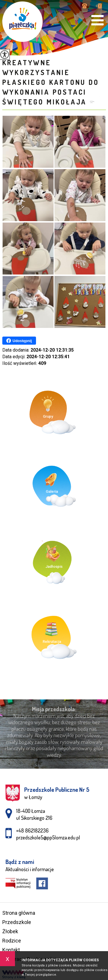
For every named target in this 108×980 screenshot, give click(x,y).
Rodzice (12, 941)
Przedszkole (17, 922)
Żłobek (10, 931)
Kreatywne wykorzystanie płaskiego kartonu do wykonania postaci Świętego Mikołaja (51, 82)
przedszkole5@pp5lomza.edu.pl (99, 6)
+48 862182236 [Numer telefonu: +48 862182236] (32, 830)
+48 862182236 (85, 6)
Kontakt (11, 950)
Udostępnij (19, 341)
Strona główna (19, 913)
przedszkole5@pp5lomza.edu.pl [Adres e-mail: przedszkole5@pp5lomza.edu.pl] (48, 837)
